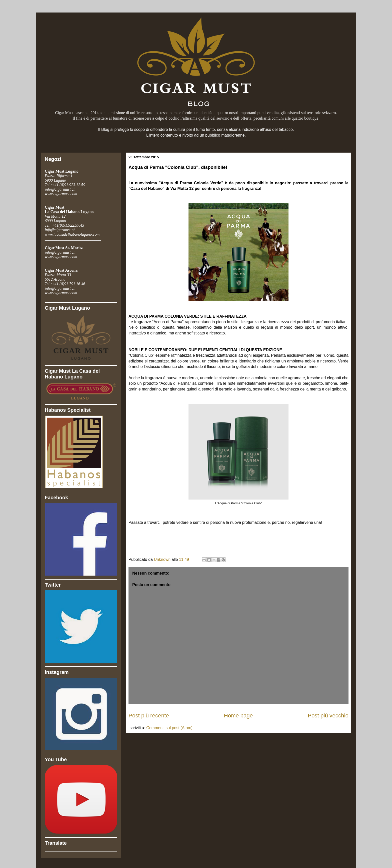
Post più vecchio (328, 716)
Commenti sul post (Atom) (169, 728)
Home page (238, 716)
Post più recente (149, 716)
